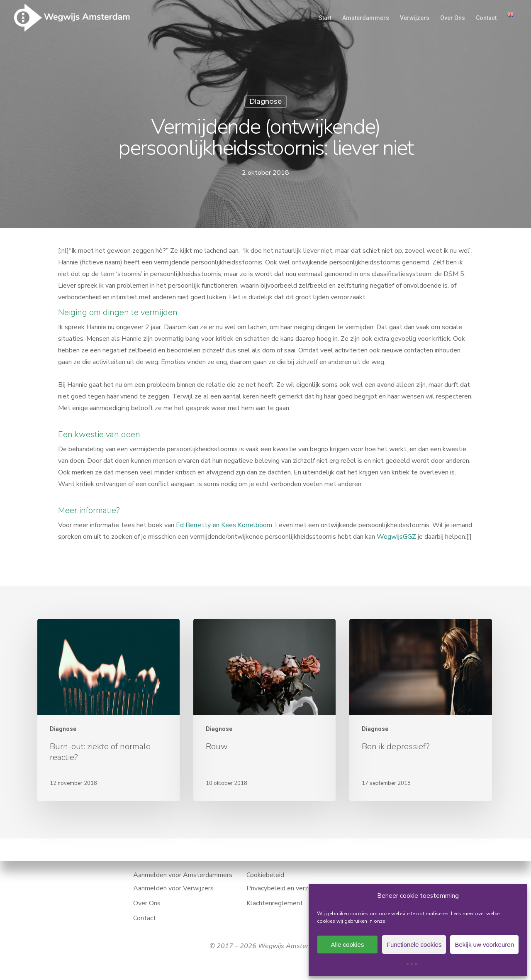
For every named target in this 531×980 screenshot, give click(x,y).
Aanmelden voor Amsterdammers (183, 875)
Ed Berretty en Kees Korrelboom (224, 525)
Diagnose (265, 101)
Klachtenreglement (275, 903)
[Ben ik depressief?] (420, 710)
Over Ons (147, 903)
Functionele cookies (414, 945)
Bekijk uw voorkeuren (484, 945)
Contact (145, 918)
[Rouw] (264, 710)
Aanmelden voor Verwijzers (173, 888)
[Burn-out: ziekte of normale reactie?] (108, 710)
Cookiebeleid (265, 875)
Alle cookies (347, 945)
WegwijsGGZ (396, 537)
